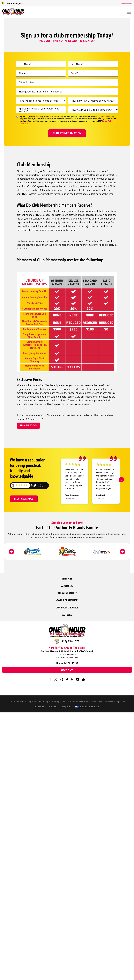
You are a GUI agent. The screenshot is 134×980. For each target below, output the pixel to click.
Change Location (127, 3)
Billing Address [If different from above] (40, 91)
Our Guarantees (67, 593)
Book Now (67, 670)
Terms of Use (25, 123)
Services (67, 579)
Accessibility (41, 706)
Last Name (77, 64)
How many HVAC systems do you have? (92, 101)
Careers (67, 615)
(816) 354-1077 (70, 641)
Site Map (53, 706)
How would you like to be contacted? (91, 110)
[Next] (121, 480)
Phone (22, 73)
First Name (25, 64)
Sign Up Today (28, 425)
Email (74, 73)
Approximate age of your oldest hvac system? (39, 110)
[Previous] (11, 552)
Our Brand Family (67, 608)
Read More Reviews (24, 499)
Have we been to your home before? (38, 101)
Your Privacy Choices (87, 706)
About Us (67, 586)
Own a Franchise (67, 600)
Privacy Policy (107, 121)
